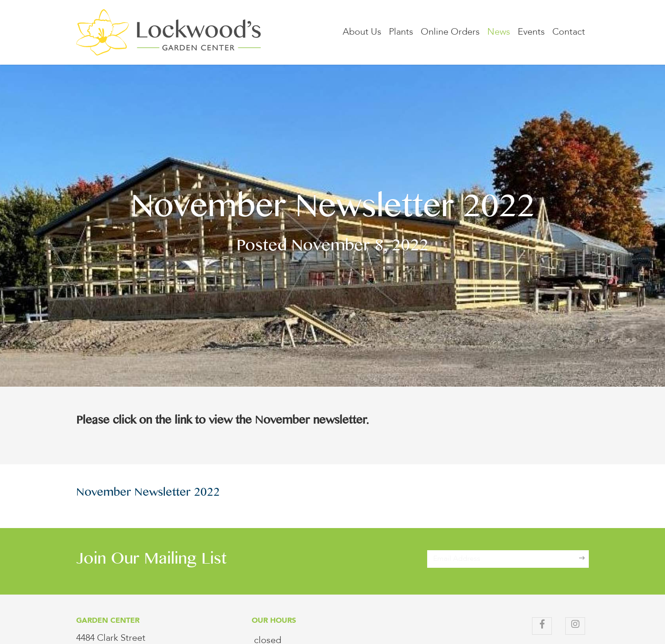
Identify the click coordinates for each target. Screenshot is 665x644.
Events (531, 32)
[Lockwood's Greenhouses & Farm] (169, 32)
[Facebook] (542, 626)
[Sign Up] (582, 559)
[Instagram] (575, 626)
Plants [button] (401, 32)
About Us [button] (362, 32)
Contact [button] (569, 32)
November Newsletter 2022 (148, 494)
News (499, 32)
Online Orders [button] (450, 32)
